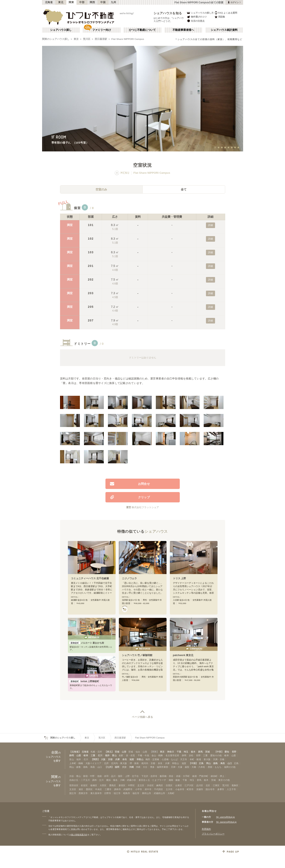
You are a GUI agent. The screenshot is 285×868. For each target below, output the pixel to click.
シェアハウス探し (61, 30)
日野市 (108, 793)
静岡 (72, 755)
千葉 (179, 752)
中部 (82, 2)
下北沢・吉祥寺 (149, 776)
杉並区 (84, 785)
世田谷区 (74, 785)
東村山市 (147, 793)
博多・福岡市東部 (159, 767)
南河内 (145, 763)
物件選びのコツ (197, 17)
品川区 (200, 785)
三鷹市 (108, 789)
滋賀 (132, 759)
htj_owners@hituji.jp (226, 822)
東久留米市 (96, 793)
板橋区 (94, 785)
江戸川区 (189, 785)
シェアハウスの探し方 (200, 13)
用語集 (220, 17)
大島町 (171, 793)
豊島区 (113, 785)
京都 (110, 759)
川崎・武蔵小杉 (128, 780)
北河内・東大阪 (119, 763)
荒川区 (87, 39)
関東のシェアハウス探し (56, 39)
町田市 (190, 789)
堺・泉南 (134, 763)
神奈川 (171, 752)
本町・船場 (195, 759)
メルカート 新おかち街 (87, 643)
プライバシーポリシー (213, 834)
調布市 (118, 789)
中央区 (99, 789)
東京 (76, 39)
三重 (93, 755)
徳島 (215, 763)
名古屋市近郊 (172, 755)
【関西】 (95, 759)
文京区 (73, 789)
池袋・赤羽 (103, 776)
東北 (61, 2)
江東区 (216, 785)
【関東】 (154, 752)
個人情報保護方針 (79, 835)
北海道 (49, 2)
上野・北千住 (132, 776)
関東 (71, 2)
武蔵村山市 (159, 793)
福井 (107, 755)
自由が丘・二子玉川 (80, 780)
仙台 (138, 752)
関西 (92, 2)
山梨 (79, 755)
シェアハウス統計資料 (224, 30)
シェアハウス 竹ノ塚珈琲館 (137, 655)
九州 (113, 2)
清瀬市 (200, 789)
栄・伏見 (130, 755)
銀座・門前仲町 (200, 776)
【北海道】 (75, 752)
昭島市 (127, 793)
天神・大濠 (177, 767)
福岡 (117, 767)
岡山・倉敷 (75, 767)
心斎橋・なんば (170, 759)
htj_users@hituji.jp (226, 817)
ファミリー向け (102, 30)
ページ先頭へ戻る (142, 717)
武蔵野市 (128, 789)
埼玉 (186, 752)
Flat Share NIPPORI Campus (128, 39)
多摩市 (221, 789)
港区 (81, 789)
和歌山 (140, 759)
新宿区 (122, 785)
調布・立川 (98, 780)
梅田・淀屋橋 (152, 759)
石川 (100, 755)
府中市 (148, 789)
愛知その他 (216, 755)
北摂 (106, 763)
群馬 (200, 752)
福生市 (136, 793)
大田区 (103, 785)
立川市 (169, 789)
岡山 (208, 763)
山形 (124, 752)
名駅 (121, 755)
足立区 (141, 785)
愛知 (227, 752)
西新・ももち (215, 767)
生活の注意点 (196, 21)
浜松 (191, 755)
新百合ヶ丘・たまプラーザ (152, 780)
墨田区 (89, 789)
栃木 (193, 752)
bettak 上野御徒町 (84, 681)
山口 (230, 763)
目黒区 (169, 785)
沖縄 (131, 767)
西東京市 (83, 793)
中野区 (131, 785)
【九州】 (109, 767)
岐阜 (86, 755)
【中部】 (219, 752)
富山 (114, 755)
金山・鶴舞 (157, 755)
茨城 (207, 752)
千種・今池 (143, 755)
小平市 (139, 789)
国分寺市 (210, 789)
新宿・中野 (89, 776)
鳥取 (223, 763)
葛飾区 (235, 785)
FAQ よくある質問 (226, 13)
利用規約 (206, 829)
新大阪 (207, 759)
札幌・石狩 (96, 752)
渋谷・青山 (75, 776)
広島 (201, 763)
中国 (103, 2)
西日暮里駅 (101, 39)
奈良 (125, 759)
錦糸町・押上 (218, 776)
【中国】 (193, 763)
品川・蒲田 (117, 776)
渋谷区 (150, 785)
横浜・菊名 (112, 780)
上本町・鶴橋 (76, 763)
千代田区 (158, 789)
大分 (124, 767)
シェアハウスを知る (168, 13)
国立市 (73, 793)
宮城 (117, 752)
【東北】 (109, 752)
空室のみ (101, 189)
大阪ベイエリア (93, 763)
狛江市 (117, 793)
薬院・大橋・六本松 (195, 767)
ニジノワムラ (129, 578)
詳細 (210, 225)
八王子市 (231, 789)
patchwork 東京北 (183, 655)
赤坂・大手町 (183, 776)
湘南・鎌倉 (174, 780)
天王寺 (184, 759)
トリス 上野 (179, 578)
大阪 (103, 759)
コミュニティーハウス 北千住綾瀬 (90, 578)
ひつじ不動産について (142, 30)
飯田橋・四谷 (167, 776)
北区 (208, 785)
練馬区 (160, 785)
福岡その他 (230, 767)
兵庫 (117, 759)
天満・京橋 (219, 759)
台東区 (179, 785)
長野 (234, 752)
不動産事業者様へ (183, 30)
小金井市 (180, 789)
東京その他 (224, 780)
